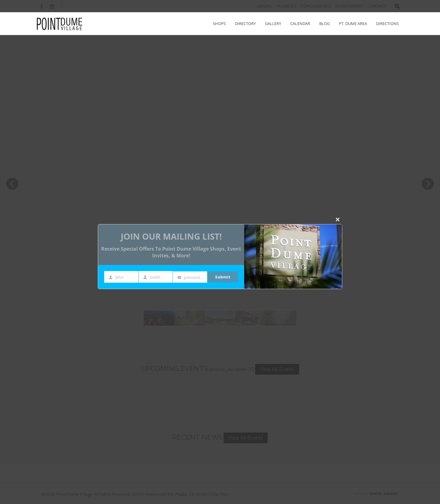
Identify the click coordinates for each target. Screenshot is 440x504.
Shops (219, 24)
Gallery (273, 24)
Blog (324, 24)
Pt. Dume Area (353, 24)
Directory (245, 24)
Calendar (300, 24)
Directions (387, 24)
